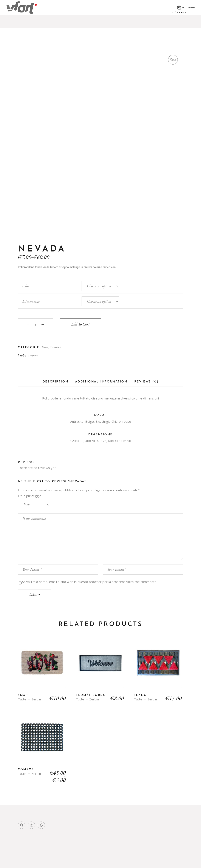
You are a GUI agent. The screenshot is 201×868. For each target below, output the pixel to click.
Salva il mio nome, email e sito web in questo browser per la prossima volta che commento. (90, 582)
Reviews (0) (146, 382)
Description (56, 382)
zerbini (33, 355)
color (26, 286)
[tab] (56, 383)
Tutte (45, 347)
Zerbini (56, 347)
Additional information (101, 382)
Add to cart (80, 324)
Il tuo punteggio (30, 496)
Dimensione (31, 301)
